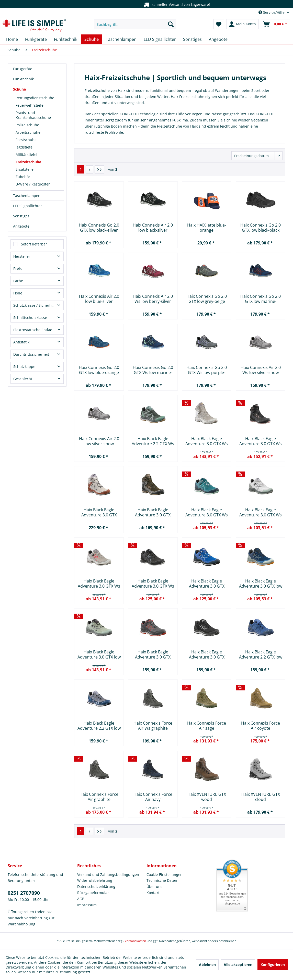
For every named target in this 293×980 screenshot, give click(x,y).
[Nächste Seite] (89, 169)
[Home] (12, 39)
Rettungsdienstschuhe (35, 98)
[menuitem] (135, 24)
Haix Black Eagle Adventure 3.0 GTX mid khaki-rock (153, 512)
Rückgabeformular (93, 893)
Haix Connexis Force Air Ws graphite (153, 726)
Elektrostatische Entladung (36, 330)
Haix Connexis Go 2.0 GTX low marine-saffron (261, 299)
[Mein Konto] (243, 24)
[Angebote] (218, 39)
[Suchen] (171, 24)
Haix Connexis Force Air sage (207, 726)
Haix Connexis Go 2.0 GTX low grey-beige (207, 299)
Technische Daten (162, 880)
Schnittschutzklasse (30, 318)
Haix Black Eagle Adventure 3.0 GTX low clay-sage (99, 654)
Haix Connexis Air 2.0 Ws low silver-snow (261, 370)
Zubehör (23, 177)
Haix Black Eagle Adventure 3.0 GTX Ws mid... (261, 441)
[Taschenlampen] (121, 39)
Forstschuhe (26, 140)
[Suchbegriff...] (135, 24)
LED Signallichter (27, 206)
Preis (18, 269)
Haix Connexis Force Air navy (153, 797)
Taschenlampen (27, 196)
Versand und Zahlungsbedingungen (108, 874)
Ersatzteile (25, 169)
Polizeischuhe (27, 125)
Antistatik (21, 342)
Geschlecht (23, 379)
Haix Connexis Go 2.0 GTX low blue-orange (99, 370)
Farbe (18, 281)
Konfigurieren (273, 965)
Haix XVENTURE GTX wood (207, 797)
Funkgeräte (23, 69)
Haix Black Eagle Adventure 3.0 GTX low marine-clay (261, 584)
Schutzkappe (24, 367)
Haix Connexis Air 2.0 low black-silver (153, 228)
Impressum (87, 905)
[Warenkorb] (275, 24)
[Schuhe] (92, 39)
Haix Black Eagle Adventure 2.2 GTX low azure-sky (261, 654)
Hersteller (22, 256)
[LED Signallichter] (160, 39)
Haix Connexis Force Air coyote (261, 726)
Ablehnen (207, 965)
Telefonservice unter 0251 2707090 (138, 5)
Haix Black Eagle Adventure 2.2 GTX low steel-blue (99, 726)
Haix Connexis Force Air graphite (99, 797)
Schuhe (19, 89)
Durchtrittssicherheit (31, 354)
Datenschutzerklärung (96, 886)
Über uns (154, 886)
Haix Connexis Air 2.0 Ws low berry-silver (153, 299)
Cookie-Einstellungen (165, 874)
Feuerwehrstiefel (30, 105)
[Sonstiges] (192, 39)
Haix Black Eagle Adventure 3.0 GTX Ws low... (207, 441)
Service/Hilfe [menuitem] (272, 12)
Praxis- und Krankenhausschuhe (33, 115)
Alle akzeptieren (238, 965)
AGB (81, 899)
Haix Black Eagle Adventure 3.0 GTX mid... (99, 512)
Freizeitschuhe (28, 162)
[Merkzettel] (219, 24)
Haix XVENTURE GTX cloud (261, 797)
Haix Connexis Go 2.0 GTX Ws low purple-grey (207, 370)
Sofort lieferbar (34, 244)
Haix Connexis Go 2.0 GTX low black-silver (99, 228)
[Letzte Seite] (99, 169)
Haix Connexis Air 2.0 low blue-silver (99, 299)
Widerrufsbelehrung (95, 880)
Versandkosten (135, 941)
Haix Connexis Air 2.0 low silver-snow (99, 441)
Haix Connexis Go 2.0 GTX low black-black (261, 228)
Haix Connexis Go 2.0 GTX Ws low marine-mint (153, 370)
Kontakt (153, 893)
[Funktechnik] (66, 39)
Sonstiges (21, 216)
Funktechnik (23, 79)
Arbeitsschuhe (28, 132)
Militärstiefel (26, 154)
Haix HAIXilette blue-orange (207, 228)
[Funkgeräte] (36, 39)
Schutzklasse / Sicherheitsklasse (38, 305)
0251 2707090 (24, 893)
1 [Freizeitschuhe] (81, 169)
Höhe (18, 293)
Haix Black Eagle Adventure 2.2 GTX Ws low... (153, 441)
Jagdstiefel (25, 147)
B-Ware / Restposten (33, 184)
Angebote (21, 226)
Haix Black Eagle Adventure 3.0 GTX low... (207, 584)
